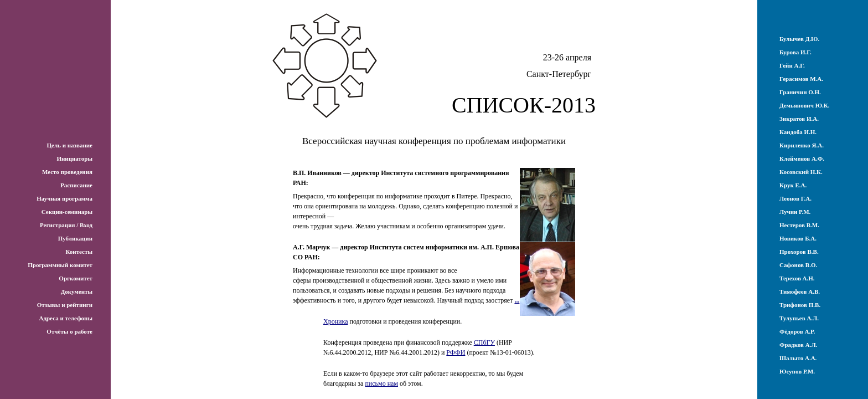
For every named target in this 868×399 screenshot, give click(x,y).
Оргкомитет (76, 278)
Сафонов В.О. (798, 265)
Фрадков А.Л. (798, 345)
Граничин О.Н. (800, 92)
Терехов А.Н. (797, 278)
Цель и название (69, 145)
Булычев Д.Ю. (799, 39)
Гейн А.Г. (792, 65)
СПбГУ (484, 342)
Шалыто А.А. (798, 358)
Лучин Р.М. (795, 212)
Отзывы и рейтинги (65, 305)
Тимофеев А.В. (800, 291)
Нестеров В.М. (799, 225)
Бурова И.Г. (795, 52)
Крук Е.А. (793, 185)
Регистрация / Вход (66, 225)
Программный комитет (60, 265)
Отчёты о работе (69, 331)
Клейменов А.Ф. (802, 158)
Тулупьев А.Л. (799, 318)
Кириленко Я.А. (802, 145)
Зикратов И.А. (799, 119)
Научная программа (64, 198)
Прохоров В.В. (799, 252)
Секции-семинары (67, 212)
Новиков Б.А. (798, 238)
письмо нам (381, 383)
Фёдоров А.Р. (797, 331)
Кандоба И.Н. (798, 132)
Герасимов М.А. (801, 79)
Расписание (76, 185)
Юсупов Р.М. (797, 371)
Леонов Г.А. (795, 198)
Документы (77, 291)
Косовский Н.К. (801, 172)
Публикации (75, 238)
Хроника (335, 321)
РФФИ (456, 352)
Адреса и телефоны (66, 318)
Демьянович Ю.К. (805, 105)
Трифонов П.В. (800, 305)
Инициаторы (74, 158)
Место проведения (67, 172)
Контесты (79, 252)
